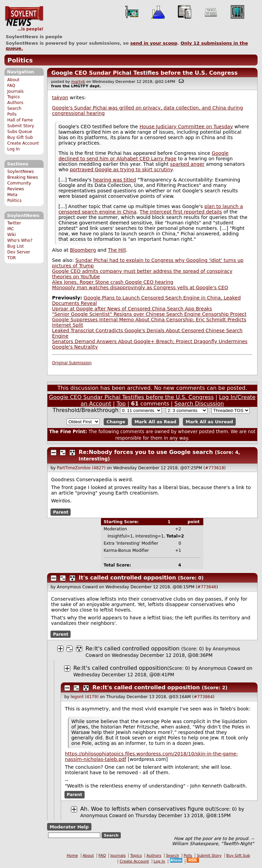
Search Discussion (199, 404)
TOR (11, 258)
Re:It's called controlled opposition (133, 649)
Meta (12, 195)
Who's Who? (20, 240)
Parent (61, 512)
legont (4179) (85, 697)
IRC (11, 229)
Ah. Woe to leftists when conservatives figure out (147, 809)
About (13, 80)
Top (121, 404)
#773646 (207, 587)
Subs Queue (20, 132)
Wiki (11, 235)
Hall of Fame (20, 120)
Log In (13, 149)
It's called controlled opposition (127, 578)
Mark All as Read (155, 422)
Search (14, 108)
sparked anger (187, 164)
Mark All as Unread (209, 422)
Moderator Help (69, 827)
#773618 (215, 468)
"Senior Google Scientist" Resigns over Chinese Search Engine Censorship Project (149, 314)
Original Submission (72, 363)
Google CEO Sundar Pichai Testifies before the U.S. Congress (144, 73)
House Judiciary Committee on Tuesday (186, 127)
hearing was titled (115, 180)
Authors (15, 103)
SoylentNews (24, 19)
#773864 (203, 697)
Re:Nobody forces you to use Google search (146, 452)
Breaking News (23, 177)
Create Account (23, 143)
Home (72, 856)
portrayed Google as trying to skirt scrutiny (121, 170)
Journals (15, 91)
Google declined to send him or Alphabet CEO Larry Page (143, 156)
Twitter (14, 223)
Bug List (16, 246)
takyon (60, 98)
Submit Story (21, 126)
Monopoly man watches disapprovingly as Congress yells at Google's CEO (140, 288)
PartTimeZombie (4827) (81, 468)
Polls (12, 114)
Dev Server (19, 252)
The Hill (117, 250)
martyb (78, 82)
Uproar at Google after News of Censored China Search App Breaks (132, 309)
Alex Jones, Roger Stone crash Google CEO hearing (113, 282)
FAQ (11, 86)
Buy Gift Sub (20, 137)
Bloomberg (83, 250)
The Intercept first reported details (181, 212)
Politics (20, 60)
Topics (13, 97)
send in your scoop (154, 43)
